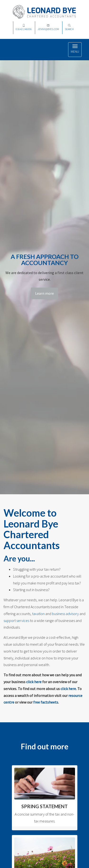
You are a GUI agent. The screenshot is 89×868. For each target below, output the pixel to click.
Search (69, 27)
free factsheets (46, 702)
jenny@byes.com (48, 27)
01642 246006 (24, 27)
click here (34, 682)
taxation (38, 614)
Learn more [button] (44, 293)
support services (16, 621)
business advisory (65, 614)
